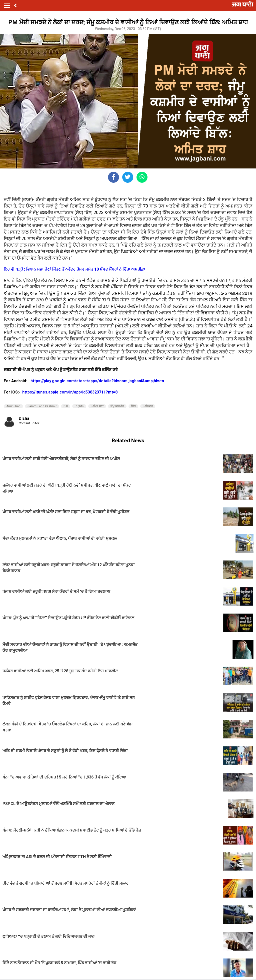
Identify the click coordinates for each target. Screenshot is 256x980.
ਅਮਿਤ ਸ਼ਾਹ (97, 406)
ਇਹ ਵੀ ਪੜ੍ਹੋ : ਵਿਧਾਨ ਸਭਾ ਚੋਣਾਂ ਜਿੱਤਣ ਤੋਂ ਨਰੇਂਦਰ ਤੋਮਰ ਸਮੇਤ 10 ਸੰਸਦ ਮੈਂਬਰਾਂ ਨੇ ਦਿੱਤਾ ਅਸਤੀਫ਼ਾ (74, 269)
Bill (66, 406)
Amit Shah (13, 406)
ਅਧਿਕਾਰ (148, 406)
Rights (79, 406)
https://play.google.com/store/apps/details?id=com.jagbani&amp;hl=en (98, 381)
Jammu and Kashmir (42, 406)
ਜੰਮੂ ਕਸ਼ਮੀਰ (117, 406)
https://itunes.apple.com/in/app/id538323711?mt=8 (70, 392)
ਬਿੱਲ (133, 406)
